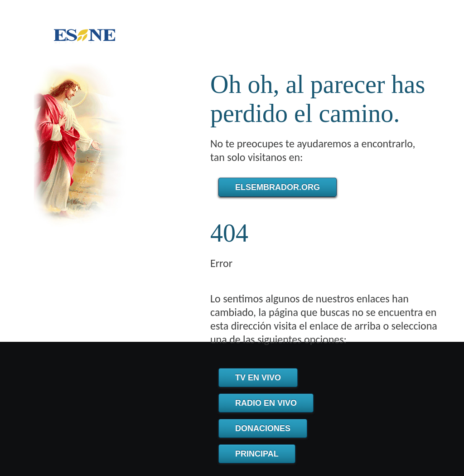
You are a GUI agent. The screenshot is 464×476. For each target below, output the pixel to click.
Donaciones (263, 428)
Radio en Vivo (266, 403)
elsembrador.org (278, 187)
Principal (257, 454)
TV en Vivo (258, 378)
